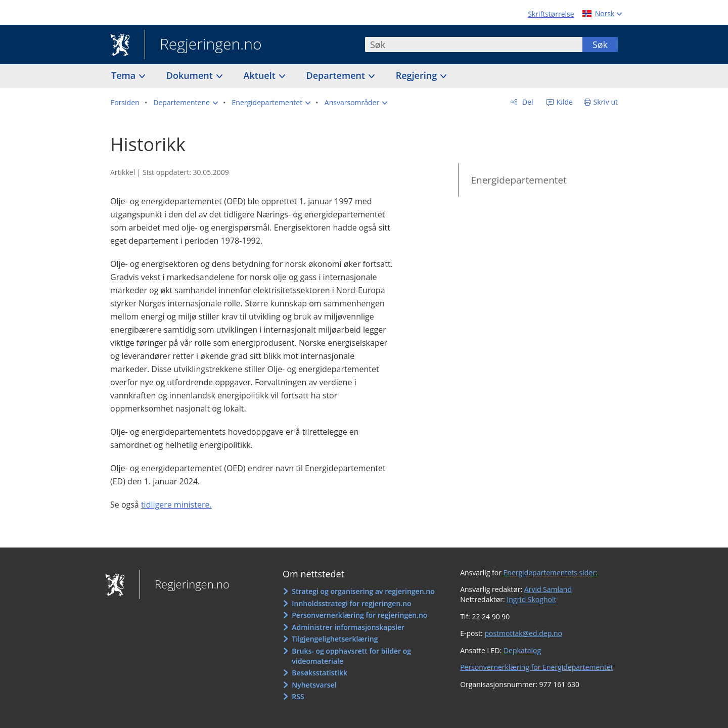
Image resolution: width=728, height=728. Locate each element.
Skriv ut (606, 102)
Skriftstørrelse (551, 14)
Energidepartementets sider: (551, 573)
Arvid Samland (548, 589)
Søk (600, 44)
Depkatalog (522, 650)
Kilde (564, 102)
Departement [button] (337, 75)
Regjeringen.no (203, 45)
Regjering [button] (418, 75)
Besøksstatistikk (320, 673)
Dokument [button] (191, 75)
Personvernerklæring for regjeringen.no (359, 615)
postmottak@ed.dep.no (523, 633)
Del (527, 102)
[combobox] (474, 44)
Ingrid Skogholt (531, 599)
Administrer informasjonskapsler (348, 627)
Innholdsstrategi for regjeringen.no (351, 603)
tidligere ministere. (176, 505)
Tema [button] (125, 75)
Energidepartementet (519, 180)
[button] (186, 103)
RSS (298, 696)
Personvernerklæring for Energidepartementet (537, 667)
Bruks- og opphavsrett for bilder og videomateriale (351, 656)
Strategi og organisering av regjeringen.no (363, 591)
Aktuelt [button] (261, 75)
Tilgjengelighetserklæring (335, 639)
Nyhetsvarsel (314, 685)
